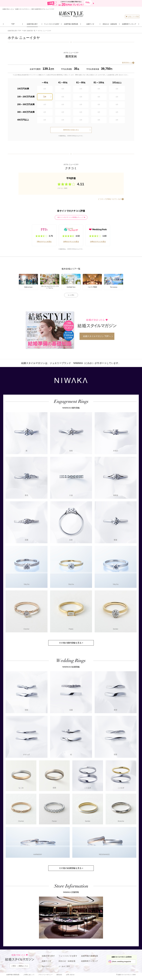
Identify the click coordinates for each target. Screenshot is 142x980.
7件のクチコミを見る (44, 242)
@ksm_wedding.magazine (121, 962)
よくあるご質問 (64, 966)
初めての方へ (47, 966)
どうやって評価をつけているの (110, 199)
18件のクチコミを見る (71, 242)
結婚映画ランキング (90, 961)
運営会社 (59, 975)
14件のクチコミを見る (98, 242)
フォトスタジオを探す (68, 956)
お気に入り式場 (132, 17)
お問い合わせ (70, 975)
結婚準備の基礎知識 (90, 956)
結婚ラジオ (46, 961)
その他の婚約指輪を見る (70, 643)
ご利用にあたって (29, 975)
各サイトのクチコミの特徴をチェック (71, 217)
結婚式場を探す (48, 956)
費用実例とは (127, 63)
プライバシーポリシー (45, 975)
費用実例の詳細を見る (71, 130)
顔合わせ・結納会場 (67, 961)
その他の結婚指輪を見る (70, 868)
